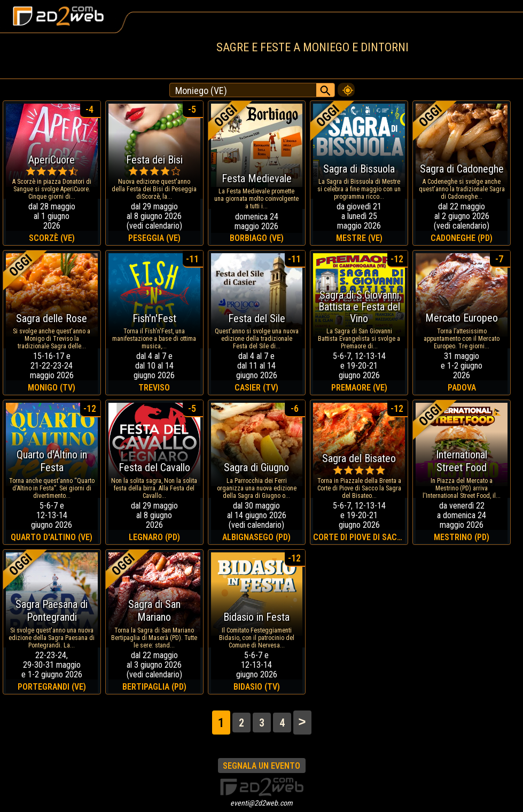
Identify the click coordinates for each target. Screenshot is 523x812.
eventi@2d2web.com (261, 803)
